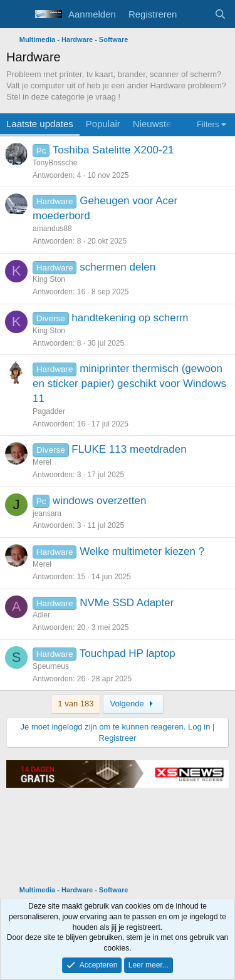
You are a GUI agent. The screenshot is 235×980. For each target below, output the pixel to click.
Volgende (133, 704)
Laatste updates (40, 124)
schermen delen (118, 267)
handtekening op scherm (130, 318)
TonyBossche (55, 163)
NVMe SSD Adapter (127, 603)
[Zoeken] (220, 14)
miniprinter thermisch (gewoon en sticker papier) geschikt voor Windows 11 (129, 384)
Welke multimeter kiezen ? (142, 551)
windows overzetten (99, 501)
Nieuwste (152, 124)
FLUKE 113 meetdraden (129, 449)
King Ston (49, 279)
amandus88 (52, 229)
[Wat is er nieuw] (195, 14)
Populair (103, 124)
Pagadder (49, 411)
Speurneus (51, 666)
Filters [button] (208, 124)
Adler (41, 615)
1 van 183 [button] (76, 704)
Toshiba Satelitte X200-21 (113, 150)
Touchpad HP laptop (128, 653)
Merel (42, 462)
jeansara (47, 513)
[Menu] (17, 14)
